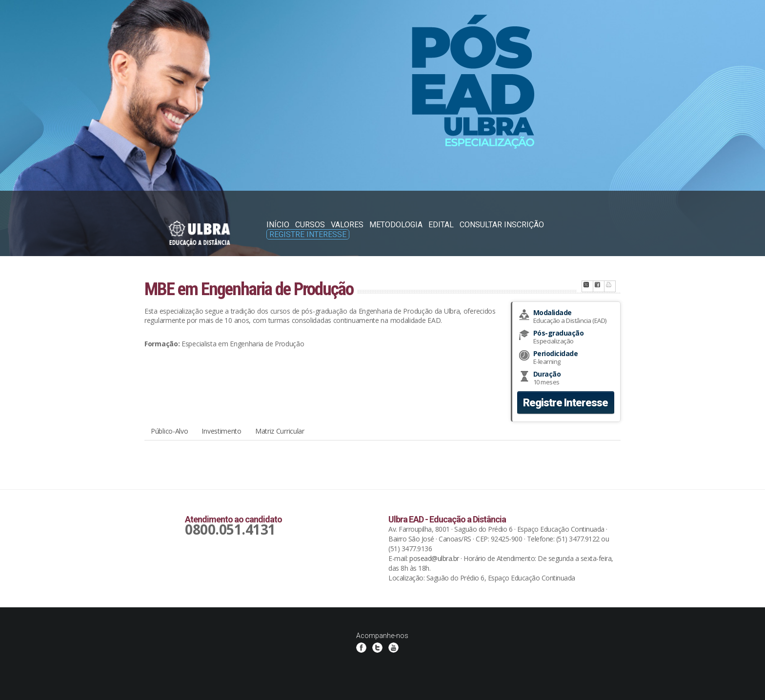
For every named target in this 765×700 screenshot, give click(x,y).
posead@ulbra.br (434, 558)
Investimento (221, 431)
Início (278, 225)
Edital (441, 225)
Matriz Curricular (280, 431)
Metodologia (396, 225)
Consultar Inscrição (502, 225)
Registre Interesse (308, 234)
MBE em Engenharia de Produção (249, 289)
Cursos (310, 225)
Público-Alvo (169, 431)
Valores (347, 225)
